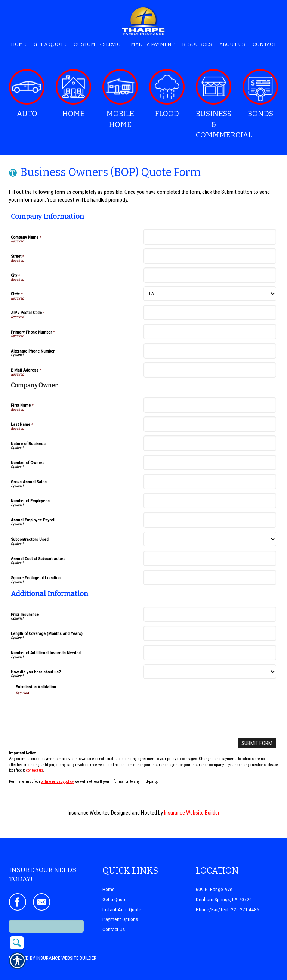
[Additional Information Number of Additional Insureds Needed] (210, 653)
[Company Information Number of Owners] (210, 463)
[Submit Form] (257, 743)
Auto (27, 94)
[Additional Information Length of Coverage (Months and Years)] (210, 633)
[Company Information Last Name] (210, 424)
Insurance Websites (89, 812)
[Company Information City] (210, 275)
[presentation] (72, 710)
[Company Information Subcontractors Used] (210, 539)
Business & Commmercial (216, 104)
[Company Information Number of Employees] (210, 501)
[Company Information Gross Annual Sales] (210, 482)
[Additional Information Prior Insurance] (210, 614)
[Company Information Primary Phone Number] (210, 331)
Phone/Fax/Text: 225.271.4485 (228, 900)
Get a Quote (115, 889)
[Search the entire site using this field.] (46, 917)
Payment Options (120, 910)
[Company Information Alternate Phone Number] (210, 351)
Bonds (260, 94)
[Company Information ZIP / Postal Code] (210, 312)
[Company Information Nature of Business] (210, 443)
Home (73, 94)
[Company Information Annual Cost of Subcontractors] (210, 558)
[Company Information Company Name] (210, 237)
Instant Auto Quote (122, 900)
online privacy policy (57, 781)
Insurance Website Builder (192, 812)
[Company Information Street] (210, 256)
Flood (167, 94)
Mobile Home (120, 99)
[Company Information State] (210, 294)
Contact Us (114, 919)
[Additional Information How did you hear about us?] (210, 672)
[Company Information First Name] (210, 405)
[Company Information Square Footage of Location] (210, 578)
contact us (35, 770)
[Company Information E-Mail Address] (210, 370)
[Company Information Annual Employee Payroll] (210, 520)
